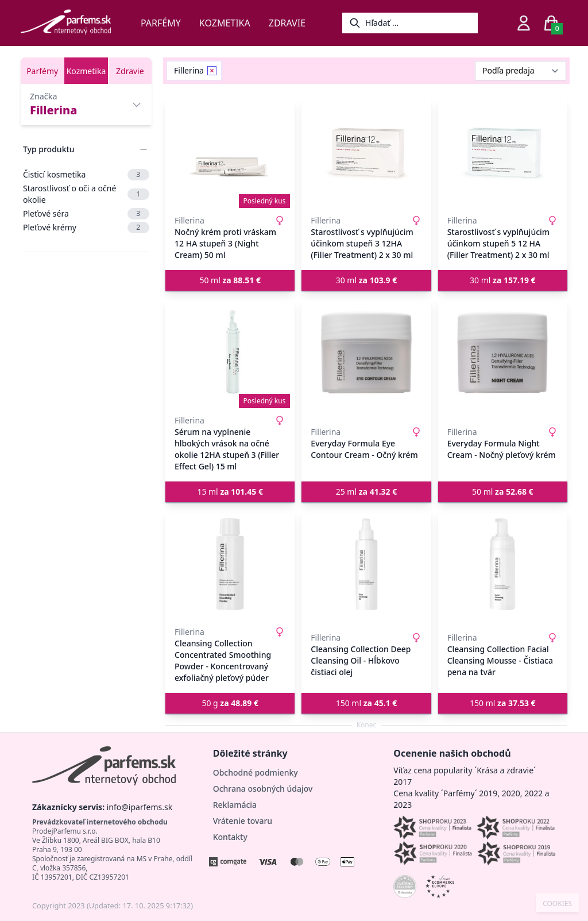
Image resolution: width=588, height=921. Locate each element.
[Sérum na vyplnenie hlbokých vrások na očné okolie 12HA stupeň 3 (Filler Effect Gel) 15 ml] (230, 353)
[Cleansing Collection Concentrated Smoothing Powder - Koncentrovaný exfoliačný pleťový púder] (230, 564)
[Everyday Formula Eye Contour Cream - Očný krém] (366, 353)
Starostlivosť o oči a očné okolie (86, 194)
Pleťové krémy (86, 228)
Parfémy (161, 23)
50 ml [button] (230, 280)
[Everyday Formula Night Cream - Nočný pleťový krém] (503, 353)
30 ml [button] (367, 280)
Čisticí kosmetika (86, 175)
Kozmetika (225, 23)
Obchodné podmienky (256, 772)
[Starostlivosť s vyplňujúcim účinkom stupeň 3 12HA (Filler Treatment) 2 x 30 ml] (366, 153)
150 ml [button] (367, 703)
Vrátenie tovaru (243, 821)
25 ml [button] (367, 492)
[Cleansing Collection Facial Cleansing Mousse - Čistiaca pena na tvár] (503, 564)
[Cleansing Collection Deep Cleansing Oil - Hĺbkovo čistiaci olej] (366, 564)
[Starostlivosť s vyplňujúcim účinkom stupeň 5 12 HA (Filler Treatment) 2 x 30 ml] (503, 153)
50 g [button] (230, 703)
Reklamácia (235, 805)
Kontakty (230, 837)
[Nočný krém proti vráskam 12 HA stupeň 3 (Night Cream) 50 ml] (230, 153)
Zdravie (287, 23)
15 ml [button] (230, 492)
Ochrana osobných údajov (263, 789)
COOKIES (557, 904)
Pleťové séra (86, 214)
